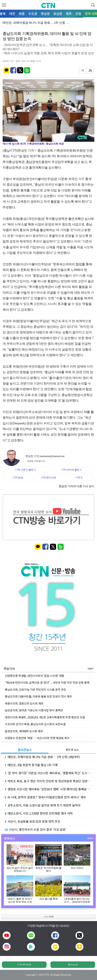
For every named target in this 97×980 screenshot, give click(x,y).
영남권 (45, 14)
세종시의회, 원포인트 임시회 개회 (24, 703)
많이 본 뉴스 (72, 750)
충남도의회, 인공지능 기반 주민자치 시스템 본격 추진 (35, 689)
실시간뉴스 (25, 750)
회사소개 (73, 965)
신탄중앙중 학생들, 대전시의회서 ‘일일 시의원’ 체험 (34, 676)
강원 (78, 14)
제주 (69, 14)
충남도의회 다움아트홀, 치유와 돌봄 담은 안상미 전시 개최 (38, 696)
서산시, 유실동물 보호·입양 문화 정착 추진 (32, 821)
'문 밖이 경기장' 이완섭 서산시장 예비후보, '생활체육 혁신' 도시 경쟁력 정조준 (49, 773)
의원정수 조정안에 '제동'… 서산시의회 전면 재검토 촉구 (37, 738)
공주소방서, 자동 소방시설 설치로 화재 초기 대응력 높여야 (42, 805)
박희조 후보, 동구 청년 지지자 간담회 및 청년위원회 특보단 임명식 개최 (49, 781)
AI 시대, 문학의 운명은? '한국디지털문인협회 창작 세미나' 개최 (45, 797)
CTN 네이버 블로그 (71, 470)
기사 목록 (49, 917)
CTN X (79, 478)
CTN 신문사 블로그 (25, 470)
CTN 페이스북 (48, 478)
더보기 (91, 669)
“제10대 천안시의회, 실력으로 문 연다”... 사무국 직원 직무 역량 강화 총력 (47, 682)
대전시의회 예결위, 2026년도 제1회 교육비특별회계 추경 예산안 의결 (45, 717)
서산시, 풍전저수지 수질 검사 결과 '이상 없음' (35, 829)
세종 (22, 14)
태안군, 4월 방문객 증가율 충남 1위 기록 (31, 765)
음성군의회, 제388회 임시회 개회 (24, 731)
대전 (12, 14)
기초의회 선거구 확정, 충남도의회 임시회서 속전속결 (35, 724)
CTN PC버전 (24, 965)
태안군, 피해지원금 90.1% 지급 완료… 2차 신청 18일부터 (42, 757)
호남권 (58, 14)
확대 (88, 84)
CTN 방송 (18, 478)
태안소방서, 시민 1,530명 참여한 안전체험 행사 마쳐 (39, 813)
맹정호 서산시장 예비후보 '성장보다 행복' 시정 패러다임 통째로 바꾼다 (49, 789)
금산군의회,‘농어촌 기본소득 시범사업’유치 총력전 (34, 710)
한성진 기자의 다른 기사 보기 (77, 486)
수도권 (33, 14)
